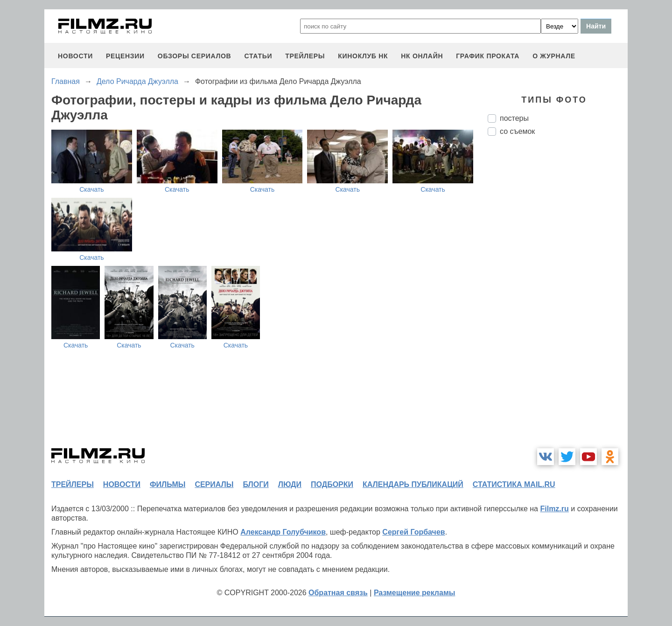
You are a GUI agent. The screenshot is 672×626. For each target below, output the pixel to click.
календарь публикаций (413, 484)
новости (75, 56)
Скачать (92, 189)
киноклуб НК (363, 56)
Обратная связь (338, 593)
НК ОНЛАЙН (422, 56)
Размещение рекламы (415, 593)
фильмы (168, 484)
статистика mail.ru (514, 484)
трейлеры (305, 56)
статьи (258, 56)
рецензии (125, 56)
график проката (488, 56)
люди (290, 484)
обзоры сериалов (195, 56)
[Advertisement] (558, 299)
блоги (255, 484)
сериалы (214, 484)
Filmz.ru (554, 509)
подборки (332, 484)
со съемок (517, 131)
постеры (514, 118)
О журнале (554, 56)
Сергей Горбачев (413, 532)
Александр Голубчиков (283, 532)
